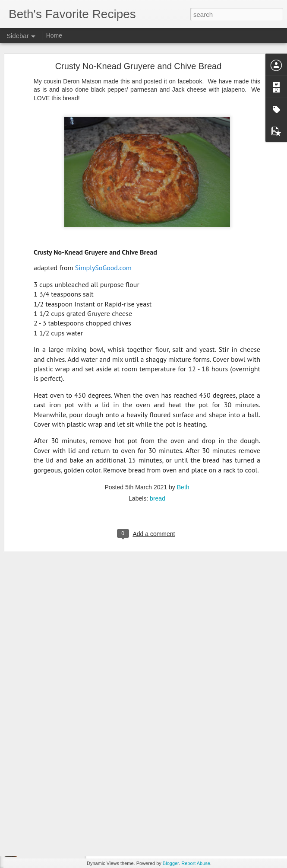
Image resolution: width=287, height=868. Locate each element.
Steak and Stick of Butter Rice (55, 811)
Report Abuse (196, 863)
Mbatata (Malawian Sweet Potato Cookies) (70, 772)
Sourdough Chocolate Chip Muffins (61, 831)
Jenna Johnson (214, 800)
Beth (183, 437)
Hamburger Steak (41, 792)
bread (158, 448)
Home (54, 35)
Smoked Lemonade (44, 714)
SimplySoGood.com (103, 218)
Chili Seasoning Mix (44, 734)
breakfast (197, 811)
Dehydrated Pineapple (47, 850)
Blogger (171, 863)
